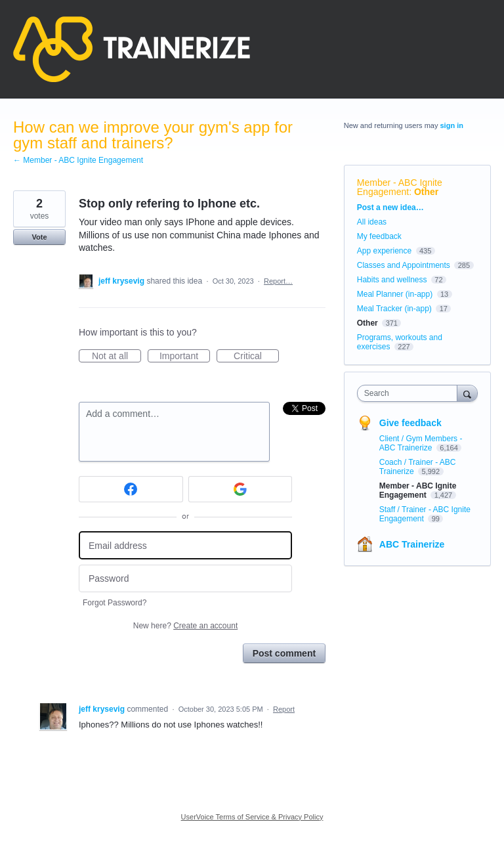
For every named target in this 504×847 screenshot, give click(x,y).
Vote (39, 237)
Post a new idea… (390, 207)
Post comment (284, 653)
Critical (256, 357)
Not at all (116, 357)
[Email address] (185, 545)
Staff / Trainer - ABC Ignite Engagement (425, 514)
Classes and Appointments (404, 265)
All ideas (372, 222)
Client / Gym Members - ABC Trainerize (421, 443)
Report (284, 709)
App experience (384, 251)
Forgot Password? (115, 603)
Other (426, 192)
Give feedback (410, 423)
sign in (452, 125)
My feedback (379, 236)
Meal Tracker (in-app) (394, 309)
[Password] (185, 579)
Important (185, 357)
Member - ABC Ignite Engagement (400, 187)
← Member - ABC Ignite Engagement (78, 160)
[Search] (467, 393)
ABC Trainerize (412, 544)
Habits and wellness (392, 280)
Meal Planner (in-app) (395, 294)
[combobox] (410, 393)
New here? (185, 626)
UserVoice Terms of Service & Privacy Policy (252, 817)
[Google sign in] (241, 489)
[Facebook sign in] (131, 489)
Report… (278, 281)
